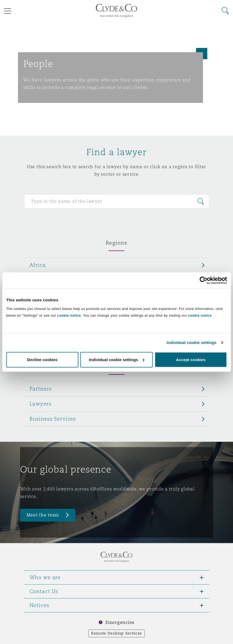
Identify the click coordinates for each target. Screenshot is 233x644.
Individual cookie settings (192, 342)
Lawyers (40, 404)
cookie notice (69, 315)
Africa (38, 265)
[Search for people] (117, 201)
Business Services (53, 419)
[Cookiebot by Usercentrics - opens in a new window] (203, 280)
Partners (41, 389)
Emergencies (120, 622)
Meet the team (43, 515)
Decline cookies (42, 359)
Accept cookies (191, 359)
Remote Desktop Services (116, 633)
